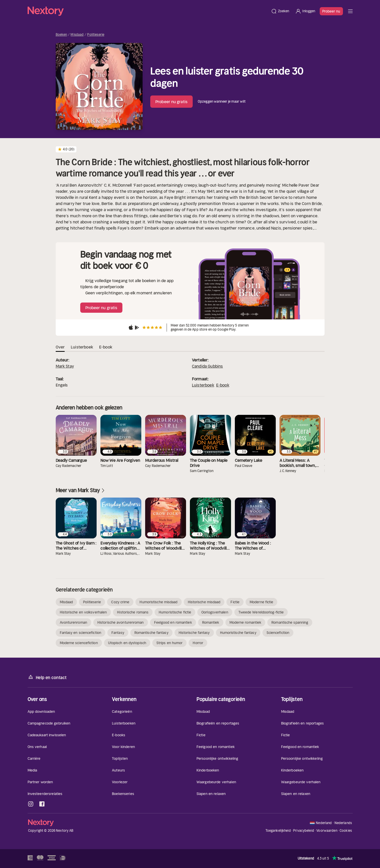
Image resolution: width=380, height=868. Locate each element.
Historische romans (133, 612)
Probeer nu (331, 11)
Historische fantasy (194, 633)
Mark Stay (65, 366)
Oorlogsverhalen (215, 612)
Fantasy (118, 633)
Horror (198, 643)
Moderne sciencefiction (79, 643)
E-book (223, 385)
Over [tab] (60, 347)
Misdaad (77, 35)
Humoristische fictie (175, 612)
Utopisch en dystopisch (127, 643)
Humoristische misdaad (158, 602)
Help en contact (47, 677)
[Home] (148, 11)
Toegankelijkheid (278, 831)
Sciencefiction (278, 633)
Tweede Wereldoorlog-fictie (261, 612)
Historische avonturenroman (121, 622)
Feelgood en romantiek (173, 622)
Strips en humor (170, 643)
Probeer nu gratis (171, 102)
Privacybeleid (304, 831)
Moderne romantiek (245, 622)
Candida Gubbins (207, 366)
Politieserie (96, 35)
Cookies (346, 831)
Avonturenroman (73, 622)
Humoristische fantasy (238, 633)
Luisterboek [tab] (82, 347)
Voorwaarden (327, 831)
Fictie (235, 602)
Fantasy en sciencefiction (81, 633)
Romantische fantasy (151, 633)
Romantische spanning (290, 622)
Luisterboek (203, 385)
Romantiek (211, 622)
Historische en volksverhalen (83, 612)
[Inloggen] (305, 11)
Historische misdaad (204, 602)
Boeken (61, 35)
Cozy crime (120, 602)
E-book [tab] (106, 347)
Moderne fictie (261, 602)
